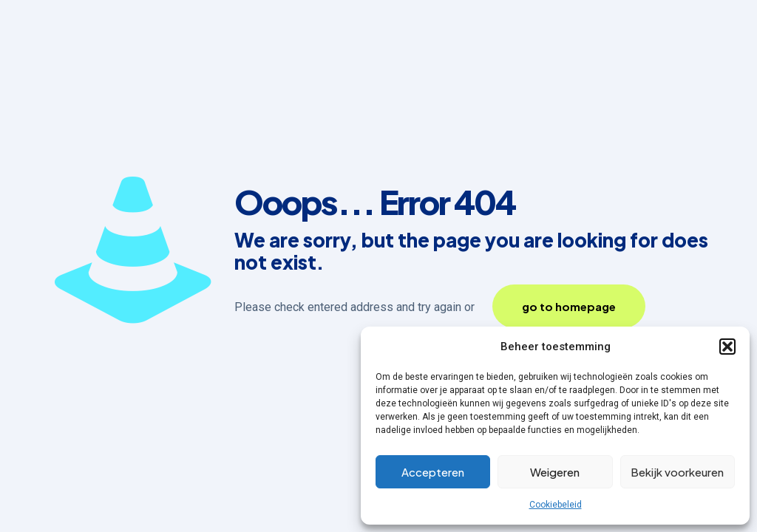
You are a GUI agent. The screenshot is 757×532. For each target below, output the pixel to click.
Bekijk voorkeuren (677, 472)
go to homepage (569, 306)
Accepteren (433, 472)
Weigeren (555, 472)
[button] (727, 347)
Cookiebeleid (556, 505)
